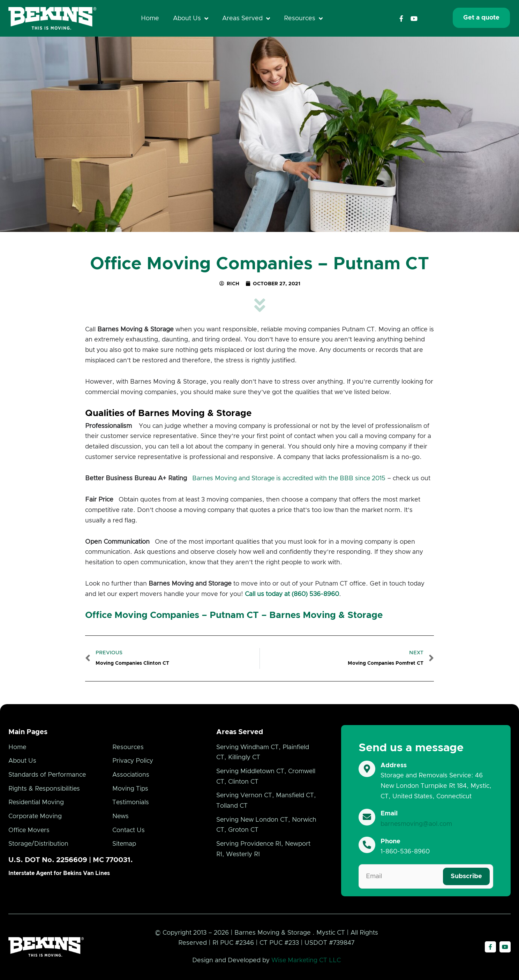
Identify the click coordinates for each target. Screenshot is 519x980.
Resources (303, 18)
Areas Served (246, 18)
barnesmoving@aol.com (416, 824)
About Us (191, 18)
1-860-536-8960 (405, 852)
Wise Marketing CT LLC (306, 960)
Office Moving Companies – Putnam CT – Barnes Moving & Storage (234, 615)
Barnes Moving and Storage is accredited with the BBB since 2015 (290, 478)
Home (150, 18)
